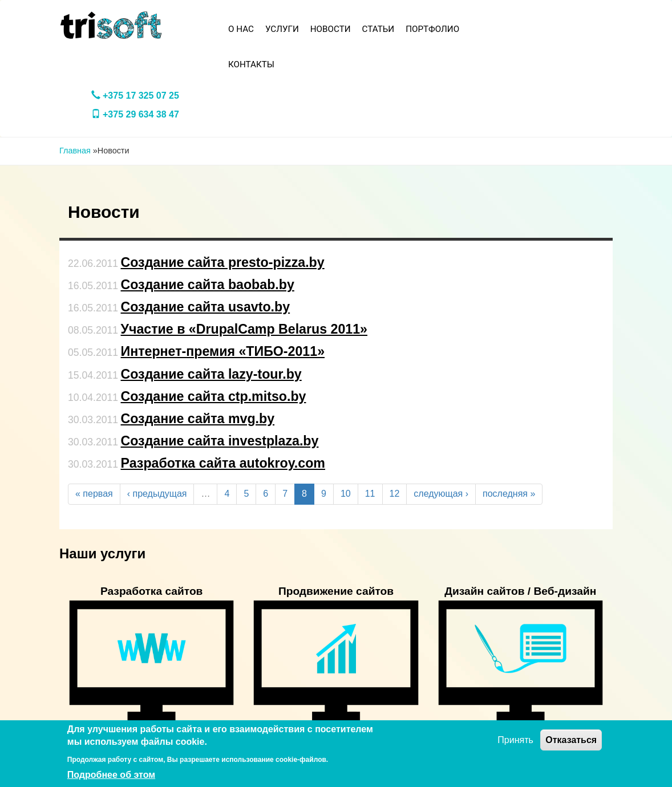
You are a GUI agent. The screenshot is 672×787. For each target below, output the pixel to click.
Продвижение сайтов (336, 591)
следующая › (441, 494)
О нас (241, 29)
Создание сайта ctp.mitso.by (214, 396)
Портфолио (432, 29)
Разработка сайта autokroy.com (223, 463)
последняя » (509, 494)
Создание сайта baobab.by (208, 285)
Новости (331, 29)
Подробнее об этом (111, 775)
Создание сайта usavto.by (206, 307)
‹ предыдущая (157, 494)
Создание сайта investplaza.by (220, 441)
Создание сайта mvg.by (198, 419)
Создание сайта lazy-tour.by (211, 374)
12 (395, 494)
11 (370, 494)
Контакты (251, 64)
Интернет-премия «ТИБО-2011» (223, 351)
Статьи (378, 29)
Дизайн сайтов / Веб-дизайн (520, 591)
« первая (94, 494)
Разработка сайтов (152, 591)
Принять (515, 740)
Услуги (282, 29)
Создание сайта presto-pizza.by (223, 262)
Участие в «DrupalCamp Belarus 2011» (244, 329)
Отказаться (571, 740)
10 (346, 494)
